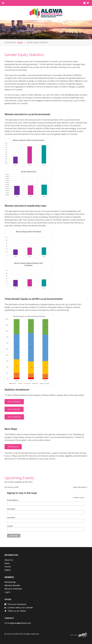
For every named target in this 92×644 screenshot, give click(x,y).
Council (10, 526)
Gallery (8, 570)
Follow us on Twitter (15, 611)
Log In (7, 592)
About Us (9, 560)
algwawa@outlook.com (20, 623)
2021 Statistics (14, 409)
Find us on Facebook (15, 604)
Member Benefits (12, 585)
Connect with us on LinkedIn (19, 608)
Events (8, 567)
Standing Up (13, 447)
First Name (11, 509)
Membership (10, 582)
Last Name (11, 518)
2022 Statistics (14, 402)
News (7, 563)
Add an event (12, 487)
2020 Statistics (14, 417)
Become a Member (13, 589)
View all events (80, 487)
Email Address (13, 500)
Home (20, 42)
